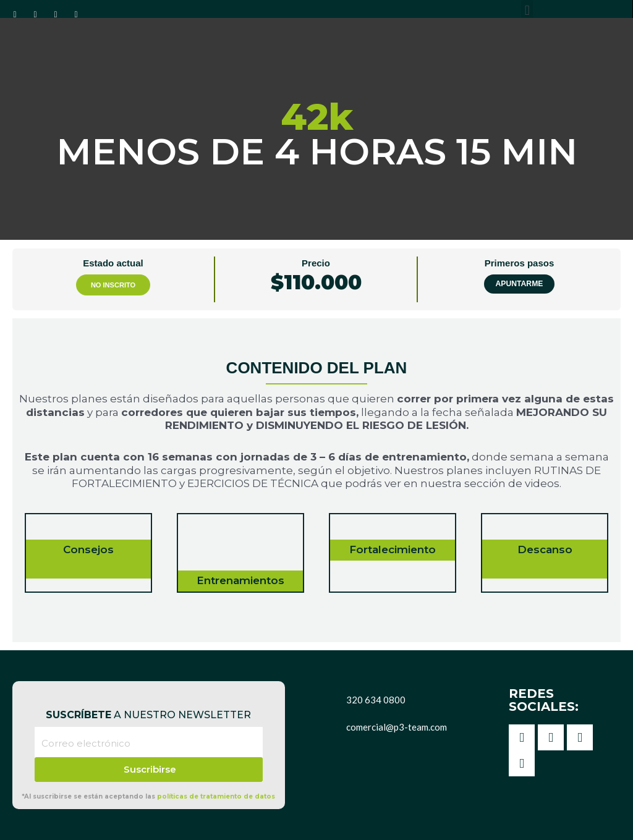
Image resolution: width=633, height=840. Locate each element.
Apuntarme (519, 284)
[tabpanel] (316, 480)
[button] (527, 10)
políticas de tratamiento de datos (216, 796)
